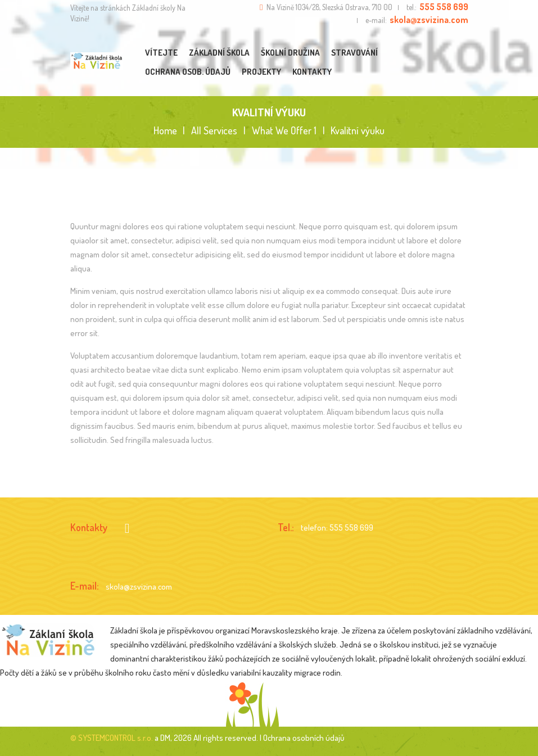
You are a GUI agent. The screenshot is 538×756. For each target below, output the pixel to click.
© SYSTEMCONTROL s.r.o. (112, 738)
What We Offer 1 (284, 131)
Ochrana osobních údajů (304, 738)
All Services (214, 130)
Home (165, 131)
